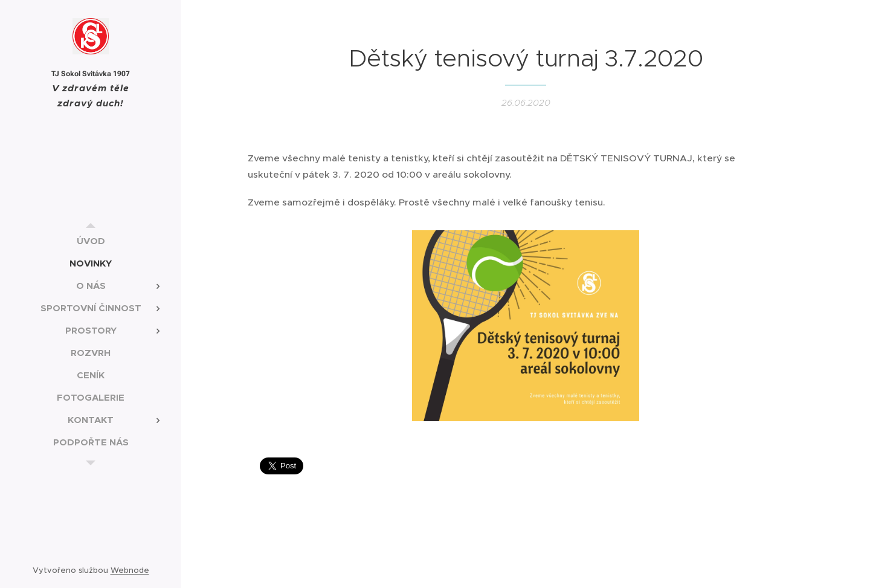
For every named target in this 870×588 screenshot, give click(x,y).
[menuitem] (91, 241)
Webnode (130, 570)
